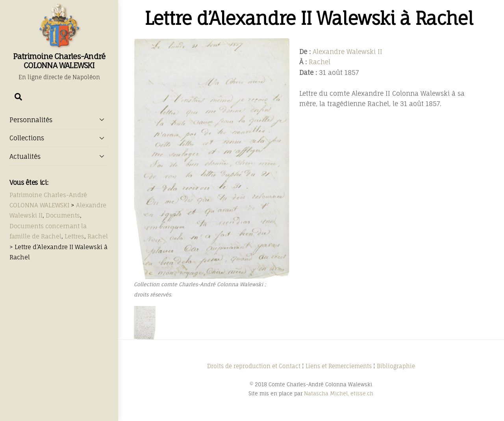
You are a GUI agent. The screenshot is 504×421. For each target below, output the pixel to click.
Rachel (320, 62)
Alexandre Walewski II (347, 52)
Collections (59, 138)
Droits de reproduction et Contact (254, 366)
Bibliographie (396, 366)
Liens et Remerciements (339, 366)
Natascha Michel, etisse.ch (339, 393)
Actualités (59, 156)
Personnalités (59, 119)
